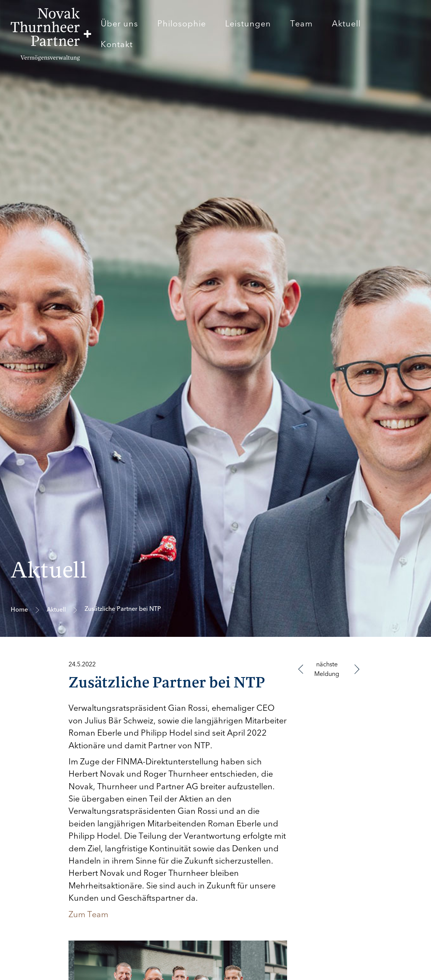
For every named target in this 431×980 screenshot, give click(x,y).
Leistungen (248, 24)
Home (19, 610)
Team (301, 24)
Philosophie (182, 24)
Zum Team (88, 915)
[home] (51, 34)
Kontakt (117, 44)
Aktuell (346, 24)
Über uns (119, 24)
